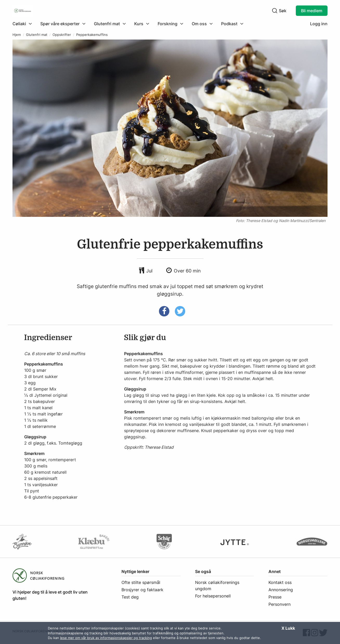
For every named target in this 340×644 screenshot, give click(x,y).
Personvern (280, 604)
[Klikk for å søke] (275, 11)
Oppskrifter (62, 35)
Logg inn (319, 24)
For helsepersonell (213, 596)
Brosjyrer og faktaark (142, 590)
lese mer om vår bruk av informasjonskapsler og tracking (106, 638)
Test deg (130, 597)
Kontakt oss (280, 582)
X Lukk (288, 628)
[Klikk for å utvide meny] (22, 24)
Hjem (17, 35)
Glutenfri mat (37, 35)
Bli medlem (312, 11)
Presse (275, 597)
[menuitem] (24, 24)
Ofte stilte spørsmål (141, 582)
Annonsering (281, 590)
